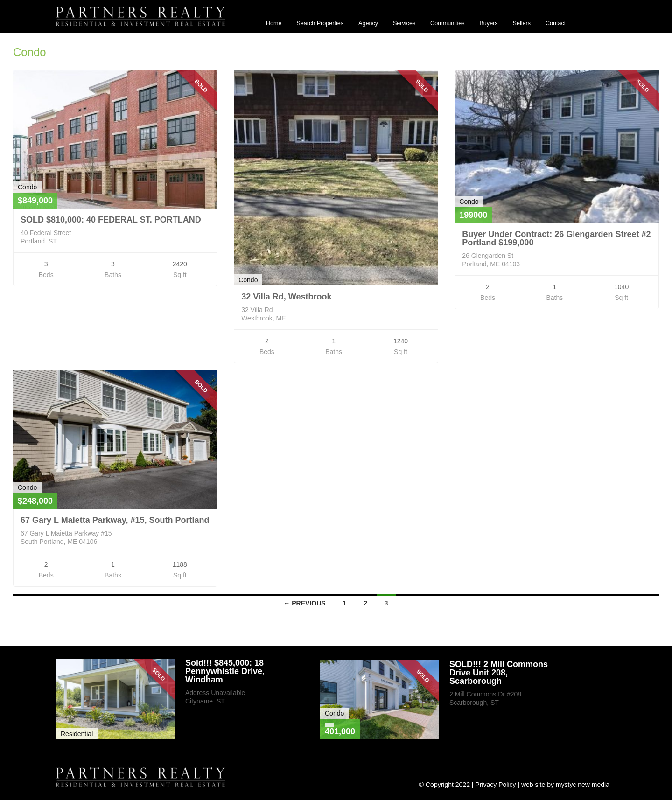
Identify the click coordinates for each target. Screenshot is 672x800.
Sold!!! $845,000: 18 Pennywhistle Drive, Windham (225, 671)
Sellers (522, 23)
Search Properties (320, 23)
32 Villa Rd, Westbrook (286, 297)
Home (274, 23)
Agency (368, 23)
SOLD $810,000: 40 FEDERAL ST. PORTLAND (111, 220)
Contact (556, 23)
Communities (447, 23)
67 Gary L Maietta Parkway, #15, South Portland (115, 520)
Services (404, 23)
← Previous (304, 603)
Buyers (488, 23)
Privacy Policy (495, 785)
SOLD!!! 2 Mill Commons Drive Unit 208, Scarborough (499, 673)
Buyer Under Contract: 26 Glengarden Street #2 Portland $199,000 (556, 238)
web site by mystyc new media (565, 785)
